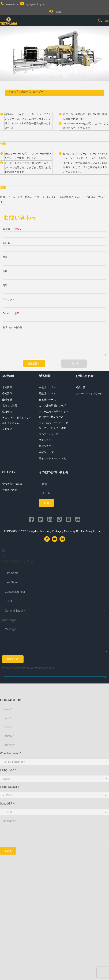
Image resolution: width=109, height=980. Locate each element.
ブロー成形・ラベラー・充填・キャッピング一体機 (54, 425)
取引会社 (7, 412)
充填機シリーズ (47, 400)
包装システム (46, 446)
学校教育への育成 (12, 484)
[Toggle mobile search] (100, 20)
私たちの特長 (10, 406)
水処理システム (47, 387)
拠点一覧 (81, 387)
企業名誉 (7, 400)
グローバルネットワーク (89, 393)
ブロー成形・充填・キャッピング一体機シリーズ (54, 414)
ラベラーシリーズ (49, 434)
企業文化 (7, 429)
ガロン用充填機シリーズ (52, 406)
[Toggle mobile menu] (107, 20)
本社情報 (7, 387)
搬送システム (46, 440)
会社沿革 (7, 393)
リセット (74, 363)
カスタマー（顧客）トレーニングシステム (17, 420)
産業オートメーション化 (52, 458)
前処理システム (47, 393)
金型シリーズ (46, 452)
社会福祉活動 (10, 490)
